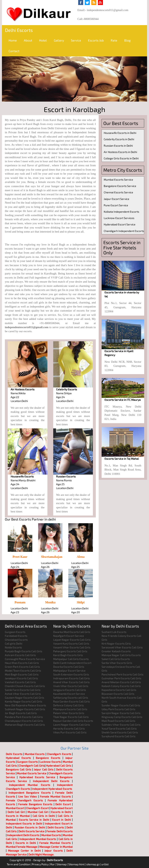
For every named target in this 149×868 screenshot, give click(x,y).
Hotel (43, 40)
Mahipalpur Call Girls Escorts (71, 659)
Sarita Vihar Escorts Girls (117, 663)
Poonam (20, 602)
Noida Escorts (13, 647)
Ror (53, 864)
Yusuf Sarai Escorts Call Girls (119, 728)
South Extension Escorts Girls (71, 674)
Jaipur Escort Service (116, 199)
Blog (127, 40)
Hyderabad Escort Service (120, 224)
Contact (14, 51)
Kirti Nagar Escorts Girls (116, 643)
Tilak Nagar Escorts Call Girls (71, 717)
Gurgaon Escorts (15, 632)
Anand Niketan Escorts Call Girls (121, 682)
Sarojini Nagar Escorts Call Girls (121, 713)
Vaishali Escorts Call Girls (20, 682)
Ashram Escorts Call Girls (20, 655)
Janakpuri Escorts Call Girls (21, 678)
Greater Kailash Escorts (116, 651)
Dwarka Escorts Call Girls (69, 667)
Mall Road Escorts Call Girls (118, 721)
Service (76, 40)
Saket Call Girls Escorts (116, 659)
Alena (81, 557)
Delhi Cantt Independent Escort (72, 663)
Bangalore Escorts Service (120, 186)
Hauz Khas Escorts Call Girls (22, 663)
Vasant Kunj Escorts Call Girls (71, 643)
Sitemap (62, 864)
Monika (50, 602)
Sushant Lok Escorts (114, 632)
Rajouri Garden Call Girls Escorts (73, 721)
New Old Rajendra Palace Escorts (25, 705)
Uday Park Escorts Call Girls (118, 709)
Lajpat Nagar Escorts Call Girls (72, 640)
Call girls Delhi (14, 643)
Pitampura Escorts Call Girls (70, 709)
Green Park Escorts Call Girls (22, 667)
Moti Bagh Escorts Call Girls (22, 674)
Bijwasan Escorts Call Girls (118, 694)
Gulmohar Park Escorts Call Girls (121, 678)
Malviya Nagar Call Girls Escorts (121, 655)
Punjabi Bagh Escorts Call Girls (24, 651)
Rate (114, 40)
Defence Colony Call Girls (69, 705)
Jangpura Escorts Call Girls (70, 690)
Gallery (59, 40)
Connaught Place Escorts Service (25, 659)
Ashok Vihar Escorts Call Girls (23, 694)
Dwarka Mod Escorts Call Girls (72, 632)
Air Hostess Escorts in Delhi (120, 152)
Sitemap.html (76, 864)
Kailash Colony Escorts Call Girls (121, 686)
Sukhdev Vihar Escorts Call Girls (121, 725)
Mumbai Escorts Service (118, 180)
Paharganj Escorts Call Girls (70, 651)
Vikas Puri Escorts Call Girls (70, 732)
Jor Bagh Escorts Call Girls (21, 713)
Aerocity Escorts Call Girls (69, 728)
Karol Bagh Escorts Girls (68, 655)
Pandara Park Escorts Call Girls (24, 717)
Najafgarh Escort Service (69, 636)
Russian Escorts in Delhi (118, 146)
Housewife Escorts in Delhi (120, 133)
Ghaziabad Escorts (16, 640)
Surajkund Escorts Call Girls (119, 736)
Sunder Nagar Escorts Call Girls (121, 705)
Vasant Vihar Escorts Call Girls (72, 647)
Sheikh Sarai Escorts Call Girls (120, 732)
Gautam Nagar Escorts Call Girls (24, 698)
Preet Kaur (20, 557)
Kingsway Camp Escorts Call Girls (122, 717)
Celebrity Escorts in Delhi (119, 139)
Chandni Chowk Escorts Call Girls (25, 686)
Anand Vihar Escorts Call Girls (71, 682)
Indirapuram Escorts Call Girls (72, 678)
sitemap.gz (93, 864)
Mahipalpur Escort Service (69, 671)
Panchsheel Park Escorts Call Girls (122, 674)
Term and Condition (18, 864)
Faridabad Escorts (16, 636)
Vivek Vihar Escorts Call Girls (71, 686)
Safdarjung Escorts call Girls (71, 698)
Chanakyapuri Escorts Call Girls (24, 721)
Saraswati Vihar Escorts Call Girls (122, 647)
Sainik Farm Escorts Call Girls (23, 690)
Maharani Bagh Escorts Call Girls (25, 725)
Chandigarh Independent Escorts (124, 231)
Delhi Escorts (19, 30)
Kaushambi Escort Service (69, 694)
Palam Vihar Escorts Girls (69, 713)
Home (13, 40)
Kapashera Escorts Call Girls (119, 690)
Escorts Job (96, 40)
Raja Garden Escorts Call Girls (72, 701)
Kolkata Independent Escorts (121, 212)
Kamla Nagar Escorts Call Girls (24, 701)
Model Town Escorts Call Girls (23, 671)
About (28, 40)
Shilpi (81, 602)
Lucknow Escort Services (119, 218)
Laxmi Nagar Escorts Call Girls (72, 725)
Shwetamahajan (52, 557)
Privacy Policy (40, 864)
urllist (105, 864)
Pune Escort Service (116, 205)
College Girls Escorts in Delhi (121, 158)
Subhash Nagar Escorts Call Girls (25, 709)
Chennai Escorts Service (118, 192)
